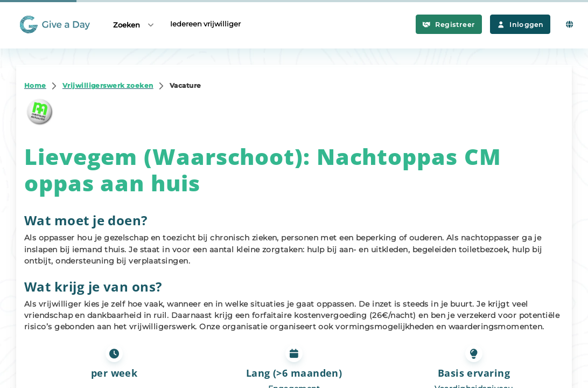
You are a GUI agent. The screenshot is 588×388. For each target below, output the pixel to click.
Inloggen (520, 25)
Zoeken (134, 25)
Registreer (449, 25)
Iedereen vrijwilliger (205, 24)
